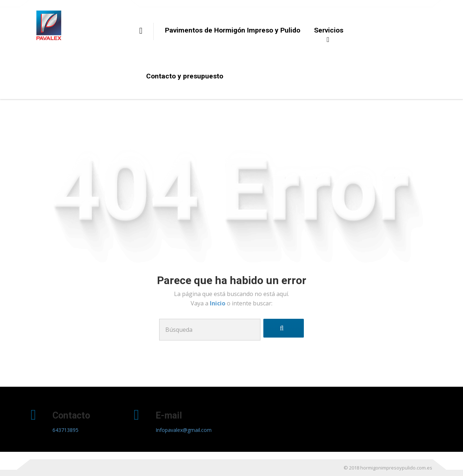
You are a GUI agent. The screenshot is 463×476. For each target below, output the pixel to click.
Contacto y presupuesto (185, 76)
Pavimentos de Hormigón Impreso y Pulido (233, 30)
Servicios (329, 30)
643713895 (65, 430)
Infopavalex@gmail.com (184, 430)
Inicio (218, 303)
